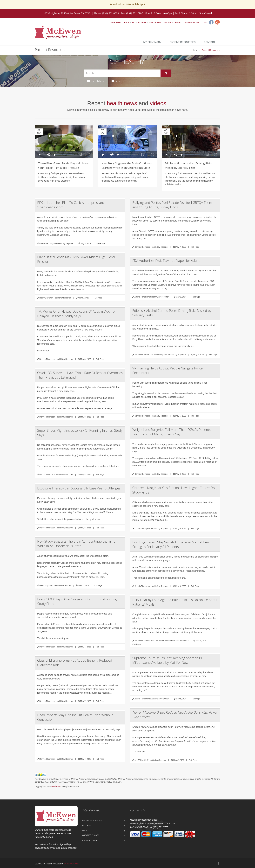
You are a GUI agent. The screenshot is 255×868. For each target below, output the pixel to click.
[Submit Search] (166, 73)
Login (205, 22)
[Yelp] (217, 22)
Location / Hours (173, 22)
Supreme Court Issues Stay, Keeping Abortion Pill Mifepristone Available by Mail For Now (168, 660)
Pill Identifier (139, 22)
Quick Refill (155, 22)
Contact (210, 42)
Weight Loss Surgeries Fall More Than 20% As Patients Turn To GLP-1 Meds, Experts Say (171, 432)
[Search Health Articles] (122, 73)
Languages (116, 22)
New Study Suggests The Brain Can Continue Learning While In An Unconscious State (76, 544)
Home (195, 50)
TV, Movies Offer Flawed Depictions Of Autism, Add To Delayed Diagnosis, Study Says (76, 314)
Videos (118, 81)
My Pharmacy (152, 42)
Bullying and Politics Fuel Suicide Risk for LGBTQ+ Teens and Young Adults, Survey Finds (172, 205)
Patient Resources (183, 42)
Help (127, 22)
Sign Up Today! (192, 22)
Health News (96, 81)
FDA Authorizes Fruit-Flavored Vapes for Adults (166, 261)
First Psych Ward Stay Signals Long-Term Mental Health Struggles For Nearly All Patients (173, 544)
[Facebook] (211, 22)
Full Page (101, 243)
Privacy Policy (90, 840)
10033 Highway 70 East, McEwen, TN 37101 (67, 13)
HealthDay (56, 786)
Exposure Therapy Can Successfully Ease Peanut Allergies (79, 488)
